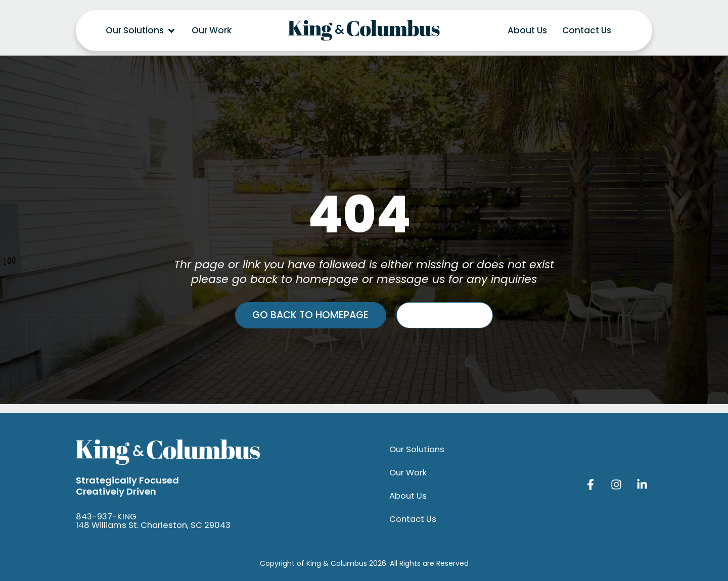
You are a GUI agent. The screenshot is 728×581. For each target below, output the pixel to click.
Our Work (409, 473)
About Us (408, 496)
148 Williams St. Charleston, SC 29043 (157, 525)
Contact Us (414, 519)
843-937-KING (108, 516)
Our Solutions (418, 450)
